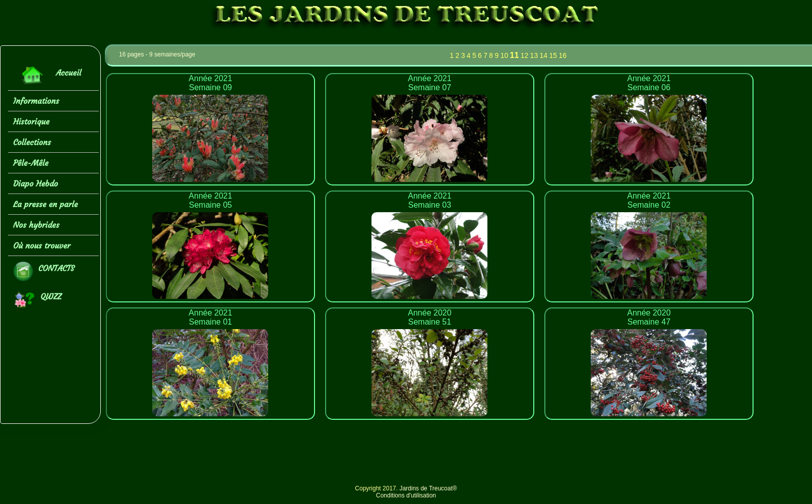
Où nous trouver (42, 245)
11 (515, 55)
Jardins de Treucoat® (428, 488)
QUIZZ (37, 299)
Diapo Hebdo (36, 183)
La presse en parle (45, 204)
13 (534, 55)
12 (525, 55)
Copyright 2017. (377, 488)
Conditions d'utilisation (406, 495)
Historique (31, 121)
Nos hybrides (36, 225)
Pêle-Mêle (31, 163)
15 (553, 55)
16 (563, 55)
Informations (36, 101)
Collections (32, 142)
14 (544, 55)
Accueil (47, 75)
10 (505, 55)
